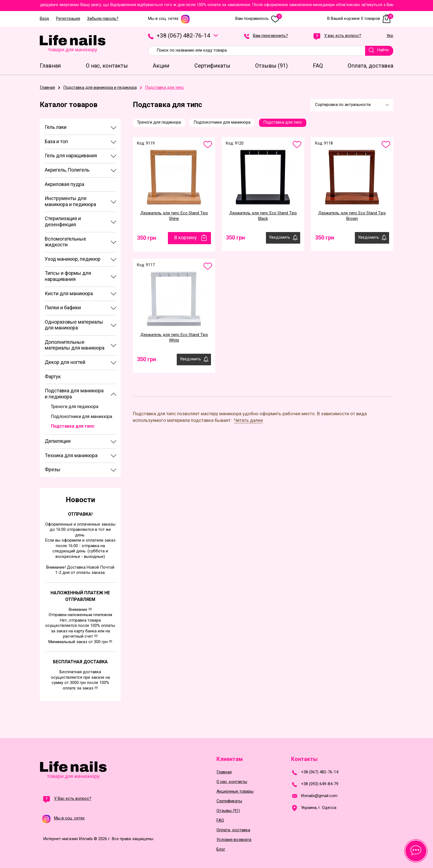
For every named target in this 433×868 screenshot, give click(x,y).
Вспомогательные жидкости (65, 242)
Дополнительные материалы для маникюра (75, 345)
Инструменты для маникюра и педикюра (70, 201)
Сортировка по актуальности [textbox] (343, 105)
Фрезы (53, 469)
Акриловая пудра (64, 184)
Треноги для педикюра (75, 407)
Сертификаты (229, 801)
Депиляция (58, 441)
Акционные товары (235, 791)
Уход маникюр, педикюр (73, 259)
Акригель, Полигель (67, 170)
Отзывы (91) (228, 811)
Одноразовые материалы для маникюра (74, 325)
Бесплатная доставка (80, 662)
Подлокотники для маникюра (81, 416)
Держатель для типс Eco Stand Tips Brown (352, 216)
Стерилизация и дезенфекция (63, 221)
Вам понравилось (259, 19)
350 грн (146, 238)
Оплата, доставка (233, 830)
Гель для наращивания (71, 155)
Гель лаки (56, 127)
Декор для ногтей (65, 362)
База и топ (56, 141)
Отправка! (80, 514)
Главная (224, 772)
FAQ (220, 820)
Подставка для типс (73, 426)
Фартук (53, 376)
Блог (221, 849)
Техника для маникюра (71, 455)
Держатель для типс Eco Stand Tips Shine (174, 216)
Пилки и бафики (63, 307)
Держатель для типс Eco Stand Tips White (174, 337)
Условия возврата (234, 840)
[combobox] (352, 105)
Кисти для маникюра (69, 293)
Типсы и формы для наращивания (68, 276)
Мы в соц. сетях (169, 19)
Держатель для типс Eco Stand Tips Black (263, 216)
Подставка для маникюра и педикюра (74, 394)
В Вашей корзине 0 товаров (360, 19)
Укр (390, 36)
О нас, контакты (232, 782)
